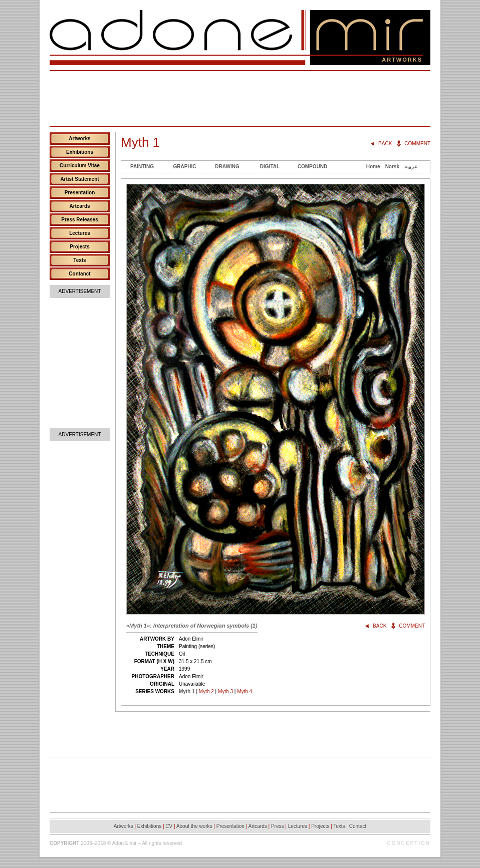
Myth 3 (225, 691)
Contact (358, 826)
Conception (409, 843)
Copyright (64, 843)
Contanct (79, 274)
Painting (142, 167)
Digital (270, 167)
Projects (79, 247)
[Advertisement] (240, 99)
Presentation (80, 193)
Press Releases (79, 220)
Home (373, 167)
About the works (194, 826)
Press (278, 826)
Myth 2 (206, 691)
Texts (79, 260)
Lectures (80, 233)
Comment (417, 143)
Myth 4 (245, 691)
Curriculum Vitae (80, 166)
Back (385, 143)
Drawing (227, 167)
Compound (312, 167)
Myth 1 (187, 691)
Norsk (392, 167)
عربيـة (411, 167)
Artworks (79, 138)
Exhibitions (80, 152)
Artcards (79, 206)
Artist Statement (79, 179)
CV (169, 826)
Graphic (184, 167)
